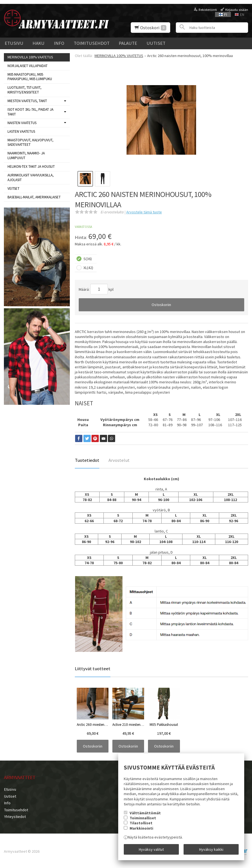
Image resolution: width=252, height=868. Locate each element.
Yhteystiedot (15, 816)
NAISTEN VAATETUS (22, 123)
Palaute (128, 43)
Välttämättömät (145, 813)
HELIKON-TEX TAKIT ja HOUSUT (31, 167)
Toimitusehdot (92, 43)
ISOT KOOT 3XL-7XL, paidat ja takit (30, 112)
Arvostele (144, 212)
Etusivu (14, 43)
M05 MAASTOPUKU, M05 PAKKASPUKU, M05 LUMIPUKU (30, 77)
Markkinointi (141, 828)
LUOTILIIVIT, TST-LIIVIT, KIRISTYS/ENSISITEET (24, 90)
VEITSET (13, 188)
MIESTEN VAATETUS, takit (27, 101)
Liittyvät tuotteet (93, 669)
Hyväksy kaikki (211, 849)
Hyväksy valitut (151, 849)
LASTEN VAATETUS (21, 131)
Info (59, 43)
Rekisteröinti (208, 10)
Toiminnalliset (143, 818)
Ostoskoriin (161, 305)
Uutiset (156, 43)
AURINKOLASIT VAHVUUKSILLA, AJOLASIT (31, 177)
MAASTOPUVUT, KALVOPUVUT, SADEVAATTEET (30, 142)
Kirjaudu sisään (237, 10)
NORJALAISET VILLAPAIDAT (28, 66)
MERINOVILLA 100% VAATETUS (30, 57)
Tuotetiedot (87, 460)
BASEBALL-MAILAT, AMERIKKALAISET (34, 197)
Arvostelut (119, 460)
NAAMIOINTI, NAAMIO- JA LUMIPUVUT (26, 156)
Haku (39, 43)
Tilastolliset (141, 823)
